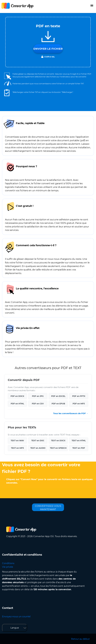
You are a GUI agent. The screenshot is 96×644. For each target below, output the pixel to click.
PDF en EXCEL (58, 396)
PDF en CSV (38, 404)
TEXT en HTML (79, 441)
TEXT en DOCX (58, 441)
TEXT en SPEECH (58, 448)
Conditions (8, 563)
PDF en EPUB (58, 404)
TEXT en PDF (79, 448)
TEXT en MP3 (17, 448)
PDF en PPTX (79, 396)
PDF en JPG (38, 396)
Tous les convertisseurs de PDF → (71, 413)
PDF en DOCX (17, 396)
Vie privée (8, 567)
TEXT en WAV (17, 441)
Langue (15, 628)
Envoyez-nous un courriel (16, 617)
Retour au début (80, 639)
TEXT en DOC (38, 441)
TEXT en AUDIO (38, 448)
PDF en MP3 (79, 404)
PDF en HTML (17, 404)
